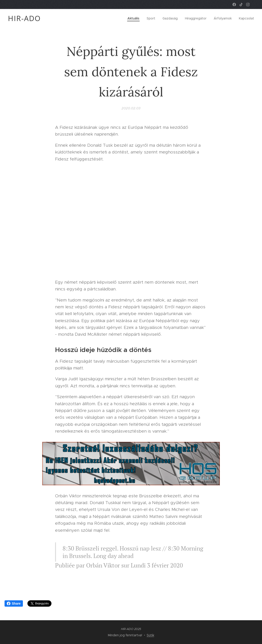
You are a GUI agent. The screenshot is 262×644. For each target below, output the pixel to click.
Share (14, 603)
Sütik (150, 635)
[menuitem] (135, 18)
